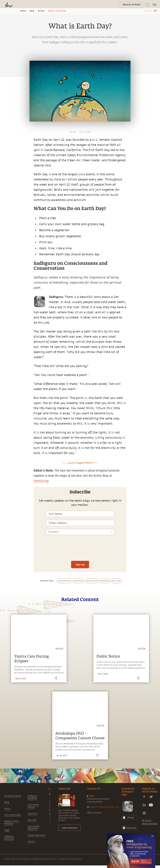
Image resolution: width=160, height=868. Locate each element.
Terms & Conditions (59, 859)
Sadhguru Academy (32, 797)
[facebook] (6, 289)
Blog (32, 11)
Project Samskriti (37, 835)
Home (23, 11)
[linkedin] (6, 303)
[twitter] (6, 296)
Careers (31, 842)
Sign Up (80, 564)
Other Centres (94, 813)
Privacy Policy (76, 859)
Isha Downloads (13, 815)
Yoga (7, 830)
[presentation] (80, 549)
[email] (6, 310)
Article (41, 11)
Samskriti (33, 814)
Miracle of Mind (13, 796)
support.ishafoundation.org (104, 807)
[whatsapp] (6, 282)
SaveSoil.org (41, 481)
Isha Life (32, 820)
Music (8, 809)
